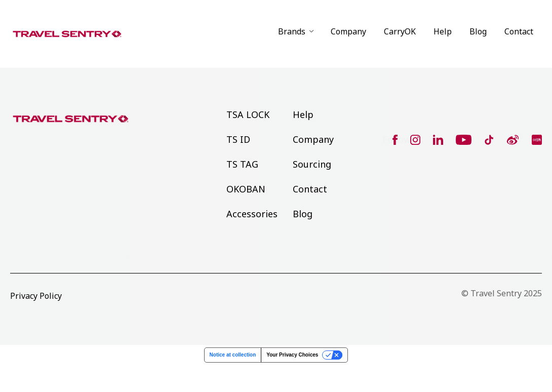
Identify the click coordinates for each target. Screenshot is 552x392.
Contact (519, 31)
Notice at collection (233, 355)
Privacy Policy (36, 296)
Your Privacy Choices (292, 355)
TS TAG (242, 164)
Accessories (252, 214)
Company (348, 31)
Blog (478, 31)
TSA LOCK (248, 114)
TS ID (238, 139)
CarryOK (400, 31)
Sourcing (312, 164)
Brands (292, 31)
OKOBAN (246, 189)
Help (443, 31)
